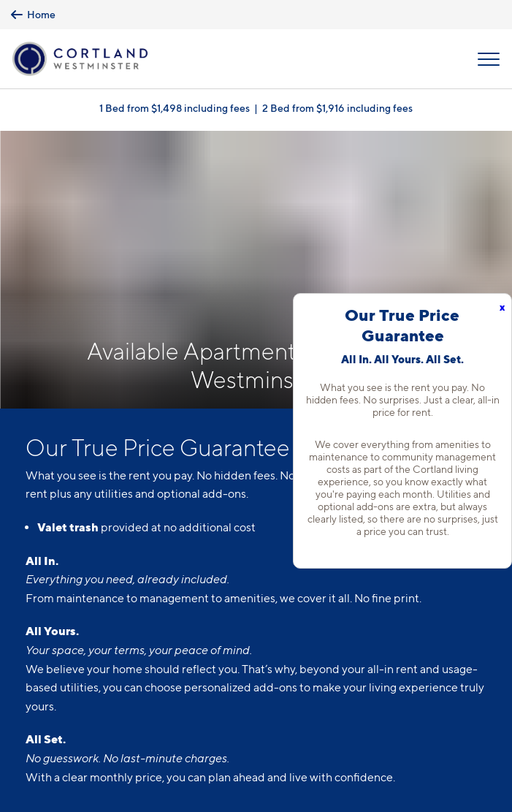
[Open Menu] (489, 59)
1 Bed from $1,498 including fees (175, 108)
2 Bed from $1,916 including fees (337, 108)
